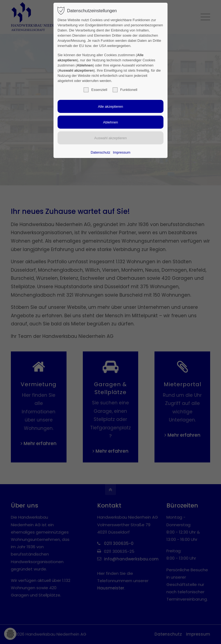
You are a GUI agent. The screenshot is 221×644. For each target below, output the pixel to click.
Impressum (122, 152)
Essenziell (95, 90)
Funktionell (125, 90)
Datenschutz (100, 152)
